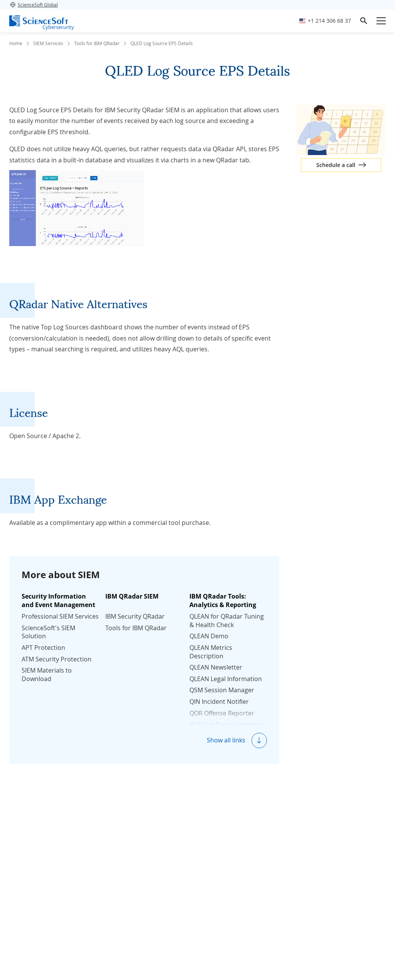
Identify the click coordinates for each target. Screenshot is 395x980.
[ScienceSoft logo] (39, 21)
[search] (364, 21)
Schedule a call (336, 165)
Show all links (226, 740)
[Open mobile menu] (381, 21)
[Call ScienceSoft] (325, 21)
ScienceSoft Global (34, 5)
